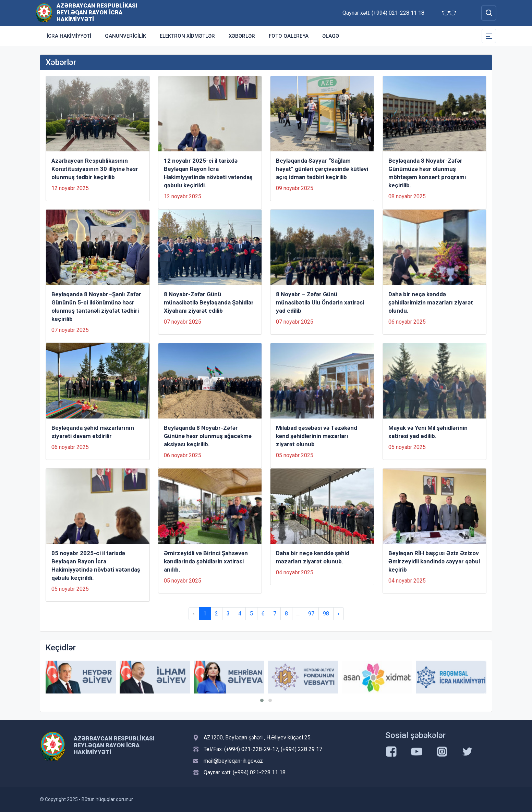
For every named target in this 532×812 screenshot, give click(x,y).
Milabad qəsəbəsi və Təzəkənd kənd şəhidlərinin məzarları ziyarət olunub (317, 436)
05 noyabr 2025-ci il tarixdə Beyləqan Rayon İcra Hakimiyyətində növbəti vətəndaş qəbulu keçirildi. (96, 565)
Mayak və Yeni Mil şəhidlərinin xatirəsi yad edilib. (428, 432)
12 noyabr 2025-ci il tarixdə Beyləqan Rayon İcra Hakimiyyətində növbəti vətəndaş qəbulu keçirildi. (208, 173)
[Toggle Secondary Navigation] (489, 36)
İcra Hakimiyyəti (69, 36)
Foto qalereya (289, 36)
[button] (262, 700)
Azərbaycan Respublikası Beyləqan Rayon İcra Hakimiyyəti (97, 12)
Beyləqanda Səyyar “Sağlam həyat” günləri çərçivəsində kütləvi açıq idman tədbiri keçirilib (322, 169)
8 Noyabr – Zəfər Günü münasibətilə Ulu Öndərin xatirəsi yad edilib (320, 302)
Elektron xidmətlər (187, 36)
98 (326, 614)
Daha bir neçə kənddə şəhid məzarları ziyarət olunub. (313, 557)
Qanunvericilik (125, 36)
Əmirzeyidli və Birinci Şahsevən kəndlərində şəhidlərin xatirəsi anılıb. (206, 561)
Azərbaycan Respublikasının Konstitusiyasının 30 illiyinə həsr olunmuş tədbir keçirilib (95, 169)
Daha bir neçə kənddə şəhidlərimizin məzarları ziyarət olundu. (431, 302)
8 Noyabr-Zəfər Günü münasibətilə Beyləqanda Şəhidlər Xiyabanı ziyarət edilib (209, 302)
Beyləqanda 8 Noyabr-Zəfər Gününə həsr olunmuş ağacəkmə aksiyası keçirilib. (208, 436)
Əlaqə (331, 36)
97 (311, 614)
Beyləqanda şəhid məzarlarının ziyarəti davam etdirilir (93, 432)
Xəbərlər (242, 36)
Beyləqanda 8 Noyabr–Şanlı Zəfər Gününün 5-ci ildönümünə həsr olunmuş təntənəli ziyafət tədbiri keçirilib (96, 307)
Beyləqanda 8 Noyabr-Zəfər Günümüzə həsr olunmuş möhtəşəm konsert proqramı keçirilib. (427, 173)
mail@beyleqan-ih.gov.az (233, 761)
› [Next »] (338, 614)
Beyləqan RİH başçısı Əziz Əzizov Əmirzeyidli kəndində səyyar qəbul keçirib (434, 561)
